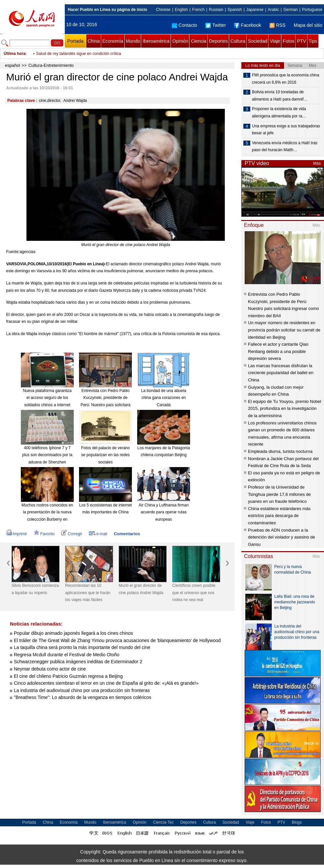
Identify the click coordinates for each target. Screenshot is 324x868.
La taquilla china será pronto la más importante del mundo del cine (82, 647)
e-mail (98, 534)
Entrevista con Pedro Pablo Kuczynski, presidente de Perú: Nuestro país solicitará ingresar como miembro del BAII (106, 405)
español (13, 65)
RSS (278, 25)
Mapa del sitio (308, 25)
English (181, 10)
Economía (113, 41)
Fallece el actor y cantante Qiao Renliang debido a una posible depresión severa (278, 351)
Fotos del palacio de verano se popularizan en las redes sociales (105, 455)
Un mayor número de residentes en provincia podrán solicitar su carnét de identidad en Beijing (284, 330)
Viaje (275, 41)
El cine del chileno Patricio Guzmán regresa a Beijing (68, 676)
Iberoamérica (156, 41)
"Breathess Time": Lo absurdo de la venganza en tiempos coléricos (82, 697)
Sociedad (258, 41)
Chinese (163, 10)
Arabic (273, 10)
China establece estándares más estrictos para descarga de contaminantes (279, 516)
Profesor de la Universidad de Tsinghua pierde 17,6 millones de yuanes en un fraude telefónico (279, 494)
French (198, 10)
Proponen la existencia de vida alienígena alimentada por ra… (279, 112)
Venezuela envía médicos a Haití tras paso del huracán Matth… (285, 147)
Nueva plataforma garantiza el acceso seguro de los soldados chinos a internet (47, 398)
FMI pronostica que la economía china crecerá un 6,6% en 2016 (285, 79)
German (290, 10)
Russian (216, 10)
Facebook (247, 25)
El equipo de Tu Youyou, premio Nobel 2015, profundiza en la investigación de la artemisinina (284, 409)
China (94, 41)
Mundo (133, 41)
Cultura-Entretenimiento (51, 65)
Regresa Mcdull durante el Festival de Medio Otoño (67, 655)
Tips (313, 41)
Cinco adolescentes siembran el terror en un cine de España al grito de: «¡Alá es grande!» (106, 683)
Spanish (235, 10)
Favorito (44, 534)
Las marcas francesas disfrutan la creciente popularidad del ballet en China (281, 373)
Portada (75, 41)
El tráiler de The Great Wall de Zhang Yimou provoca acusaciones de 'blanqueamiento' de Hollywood (117, 640)
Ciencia (199, 41)
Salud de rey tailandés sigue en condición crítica (79, 54)
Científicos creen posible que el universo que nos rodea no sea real (194, 593)
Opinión (180, 41)
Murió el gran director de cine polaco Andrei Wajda (141, 589)
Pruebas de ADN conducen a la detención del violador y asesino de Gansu (282, 537)
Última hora (15, 54)
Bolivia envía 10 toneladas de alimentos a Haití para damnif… (280, 96)
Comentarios (127, 534)
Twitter (216, 25)
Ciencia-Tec (163, 822)
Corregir (72, 534)
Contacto (184, 25)
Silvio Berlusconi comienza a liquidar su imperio (35, 589)
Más (317, 163)
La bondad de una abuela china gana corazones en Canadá (164, 398)
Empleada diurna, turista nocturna (280, 451)
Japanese (255, 10)
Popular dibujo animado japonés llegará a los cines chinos (74, 633)
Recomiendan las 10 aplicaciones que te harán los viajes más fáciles (88, 593)
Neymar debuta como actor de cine (50, 669)
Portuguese (312, 10)
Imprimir (17, 534)
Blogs (297, 822)
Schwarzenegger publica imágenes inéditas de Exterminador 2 (78, 662)
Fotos (288, 41)
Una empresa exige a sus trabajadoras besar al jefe (286, 130)
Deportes (218, 41)
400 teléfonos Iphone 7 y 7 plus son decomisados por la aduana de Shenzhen (47, 455)
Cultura (238, 41)
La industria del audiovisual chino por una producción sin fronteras (82, 690)
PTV (301, 41)
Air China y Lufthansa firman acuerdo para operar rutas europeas (163, 512)
